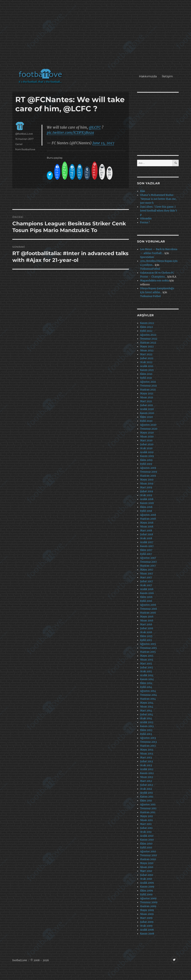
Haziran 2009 (148, 906)
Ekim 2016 (146, 597)
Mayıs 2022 (147, 347)
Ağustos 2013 (148, 738)
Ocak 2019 (146, 495)
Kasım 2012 (147, 773)
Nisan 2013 (147, 754)
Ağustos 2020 (148, 425)
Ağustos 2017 (148, 558)
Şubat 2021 (147, 405)
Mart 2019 (146, 487)
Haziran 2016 (148, 613)
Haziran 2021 (148, 390)
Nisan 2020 (147, 437)
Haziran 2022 (148, 343)
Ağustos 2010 (148, 851)
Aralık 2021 (147, 366)
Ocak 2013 (146, 765)
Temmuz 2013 (148, 742)
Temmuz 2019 (149, 472)
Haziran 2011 (148, 812)
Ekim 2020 (146, 417)
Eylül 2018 (146, 511)
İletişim (167, 76)
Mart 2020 (146, 441)
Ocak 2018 (146, 538)
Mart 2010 (146, 871)
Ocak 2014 (146, 718)
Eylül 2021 (146, 378)
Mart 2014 (146, 711)
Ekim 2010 (146, 844)
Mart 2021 (146, 401)
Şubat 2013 (146, 761)
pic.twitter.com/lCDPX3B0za (70, 133)
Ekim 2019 (146, 460)
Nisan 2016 (147, 621)
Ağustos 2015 (148, 644)
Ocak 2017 (146, 585)
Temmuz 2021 (148, 386)
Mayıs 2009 (147, 910)
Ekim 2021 (146, 374)
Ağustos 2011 (148, 805)
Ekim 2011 (146, 801)
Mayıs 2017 (147, 570)
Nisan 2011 (146, 820)
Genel (19, 144)
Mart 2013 (146, 758)
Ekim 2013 (146, 730)
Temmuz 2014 (148, 695)
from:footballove (25, 149)
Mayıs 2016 (147, 617)
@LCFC (95, 127)
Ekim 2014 (146, 683)
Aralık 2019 (147, 452)
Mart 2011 (146, 824)
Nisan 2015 (147, 660)
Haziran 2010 (148, 859)
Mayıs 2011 (147, 816)
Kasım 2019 (147, 456)
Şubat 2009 (147, 922)
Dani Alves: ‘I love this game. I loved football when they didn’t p (159, 211)
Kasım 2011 (147, 797)
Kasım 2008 (147, 934)
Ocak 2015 (146, 671)
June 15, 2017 (103, 143)
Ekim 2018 (146, 507)
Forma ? (145, 222)
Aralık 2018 (147, 499)
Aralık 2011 (147, 793)
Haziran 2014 (148, 699)
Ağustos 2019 (148, 468)
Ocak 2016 (146, 632)
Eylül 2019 (146, 464)
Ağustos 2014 (148, 691)
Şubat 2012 (147, 785)
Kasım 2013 (147, 726)
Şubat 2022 (147, 358)
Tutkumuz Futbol (150, 296)
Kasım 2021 (147, 370)
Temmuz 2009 (149, 902)
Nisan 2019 (147, 484)
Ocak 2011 (146, 832)
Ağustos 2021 (148, 382)
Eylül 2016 (146, 601)
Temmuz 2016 (149, 609)
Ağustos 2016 (148, 605)
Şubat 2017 (147, 581)
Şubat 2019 (147, 491)
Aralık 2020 (147, 409)
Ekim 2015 (146, 636)
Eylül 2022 (146, 331)
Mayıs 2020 (147, 433)
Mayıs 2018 (147, 523)
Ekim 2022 (146, 327)
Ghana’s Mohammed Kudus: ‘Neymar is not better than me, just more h (158, 199)
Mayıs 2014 (147, 703)
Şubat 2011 (146, 828)
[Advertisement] (96, 36)
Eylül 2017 (146, 554)
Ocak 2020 (146, 448)
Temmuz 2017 (148, 562)
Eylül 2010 (146, 848)
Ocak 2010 (146, 879)
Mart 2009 (146, 918)
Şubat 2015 (147, 668)
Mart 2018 (146, 531)
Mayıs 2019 (147, 480)
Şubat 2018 (147, 534)
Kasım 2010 (147, 840)
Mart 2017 (146, 578)
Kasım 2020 (147, 413)
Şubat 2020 (147, 444)
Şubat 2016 (147, 628)
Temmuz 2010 (148, 855)
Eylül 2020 (146, 421)
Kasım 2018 (147, 503)
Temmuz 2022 (149, 339)
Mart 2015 (146, 664)
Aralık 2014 (147, 675)
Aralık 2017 (147, 542)
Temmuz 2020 (149, 429)
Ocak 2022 (146, 362)
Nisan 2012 (147, 777)
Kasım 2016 (147, 593)
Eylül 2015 (146, 640)
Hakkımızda (148, 76)
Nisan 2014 (147, 707)
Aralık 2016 (147, 589)
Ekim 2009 (147, 891)
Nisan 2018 (147, 527)
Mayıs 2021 (147, 394)
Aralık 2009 (147, 883)
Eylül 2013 (146, 734)
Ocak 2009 (146, 926)
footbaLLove (20, 960)
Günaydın (146, 219)
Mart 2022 (146, 354)
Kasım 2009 (147, 887)
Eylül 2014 (146, 687)
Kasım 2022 (147, 323)
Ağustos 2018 (148, 515)
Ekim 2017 (146, 550)
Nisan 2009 (147, 914)
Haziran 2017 (148, 566)
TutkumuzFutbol (150, 269)
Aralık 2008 (147, 930)
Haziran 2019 (148, 476)
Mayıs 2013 (147, 750)
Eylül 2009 (146, 895)
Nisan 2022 (147, 350)
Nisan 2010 (147, 867)
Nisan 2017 (147, 574)
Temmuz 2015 (148, 648)
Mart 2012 (146, 781)
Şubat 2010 (147, 875)
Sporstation (147, 257)
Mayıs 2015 (147, 656)
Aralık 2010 (147, 836)
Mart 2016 (146, 624)
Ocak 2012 (146, 789)
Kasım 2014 (147, 679)
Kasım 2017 (147, 546)
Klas (143, 191)
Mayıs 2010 (147, 863)
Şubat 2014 (147, 714)
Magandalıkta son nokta (154, 281)
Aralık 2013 (147, 722)
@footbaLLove (24, 134)
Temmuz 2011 (148, 808)
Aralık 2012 (147, 769)
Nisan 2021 (147, 397)
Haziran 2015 (148, 652)
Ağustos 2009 (148, 898)
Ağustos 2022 (148, 335)
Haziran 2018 (148, 519)
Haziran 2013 (148, 746)
